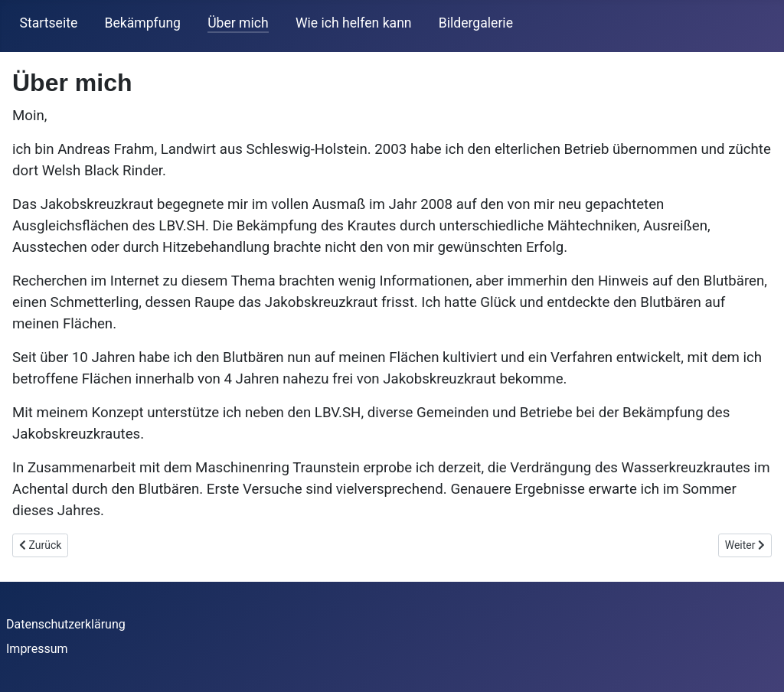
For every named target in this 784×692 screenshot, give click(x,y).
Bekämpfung (142, 23)
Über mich (238, 23)
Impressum (37, 649)
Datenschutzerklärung (66, 624)
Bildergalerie (476, 23)
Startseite (49, 23)
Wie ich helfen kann (354, 23)
